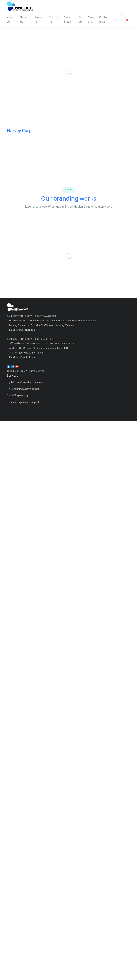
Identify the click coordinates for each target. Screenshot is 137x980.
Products (39, 20)
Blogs (81, 20)
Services (24, 20)
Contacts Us (104, 20)
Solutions (53, 20)
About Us (11, 20)
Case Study (67, 20)
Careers (91, 20)
